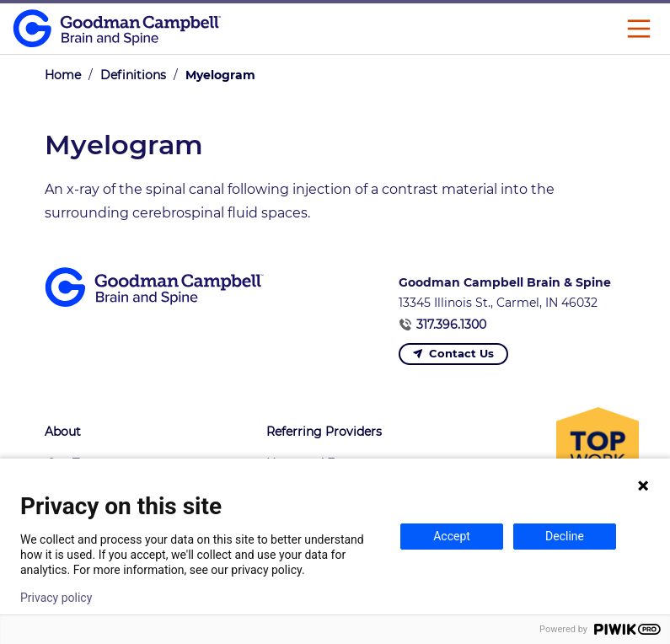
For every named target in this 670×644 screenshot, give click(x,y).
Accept (452, 536)
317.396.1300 (451, 325)
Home (63, 75)
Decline (565, 536)
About (63, 432)
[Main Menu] (639, 29)
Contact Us (461, 353)
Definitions (133, 75)
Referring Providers (324, 432)
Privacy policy (56, 598)
